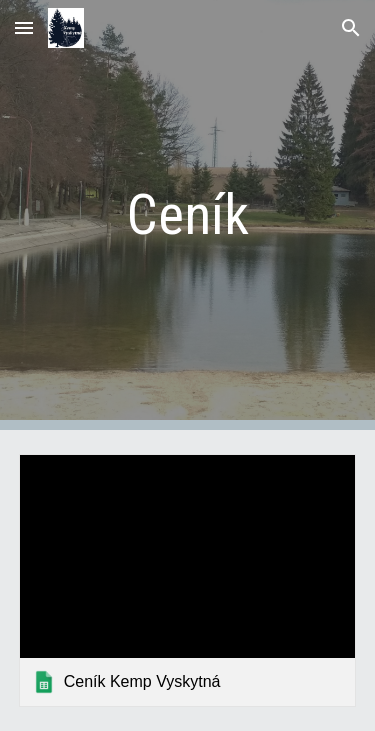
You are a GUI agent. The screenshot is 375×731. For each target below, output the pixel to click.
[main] (188, 215)
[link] (188, 580)
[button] (24, 27)
